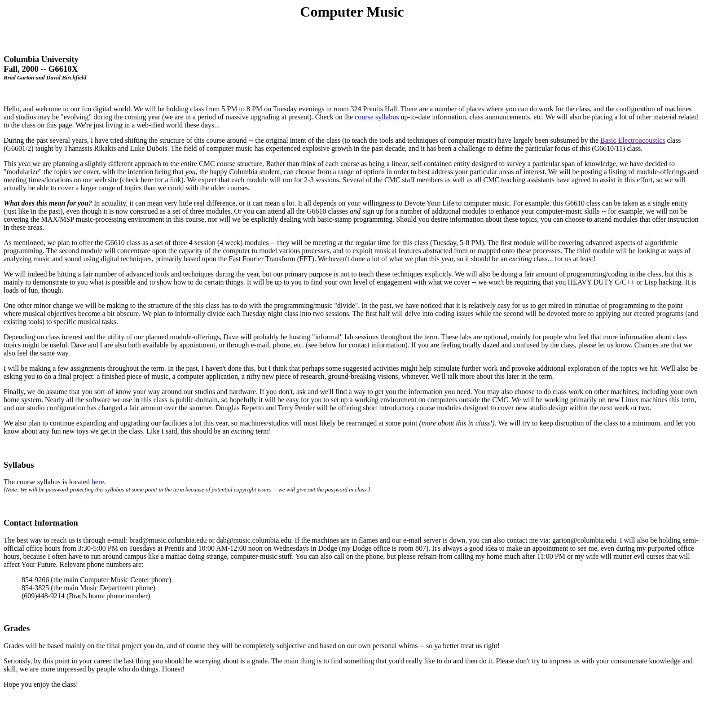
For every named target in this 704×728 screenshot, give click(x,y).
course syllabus (377, 117)
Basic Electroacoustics (633, 140)
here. (99, 482)
